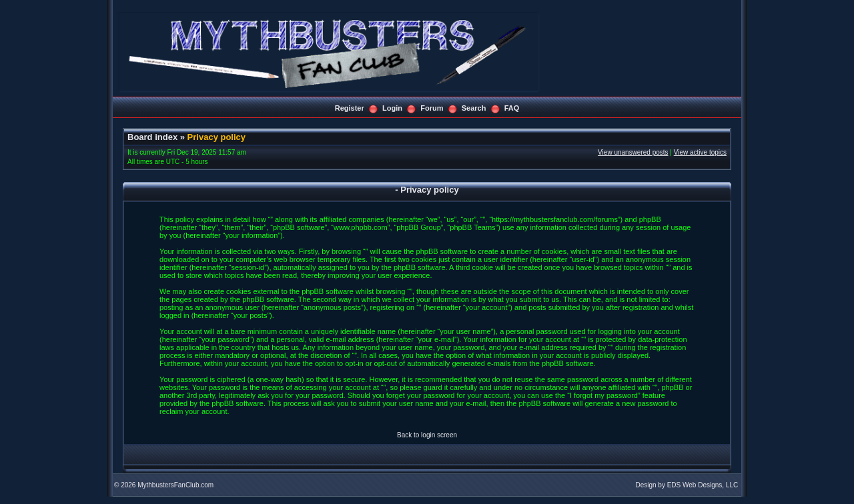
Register (350, 108)
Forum (432, 108)
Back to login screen (427, 435)
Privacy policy (217, 137)
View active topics (700, 152)
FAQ (512, 108)
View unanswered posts (633, 152)
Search (474, 108)
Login (392, 108)
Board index (152, 137)
